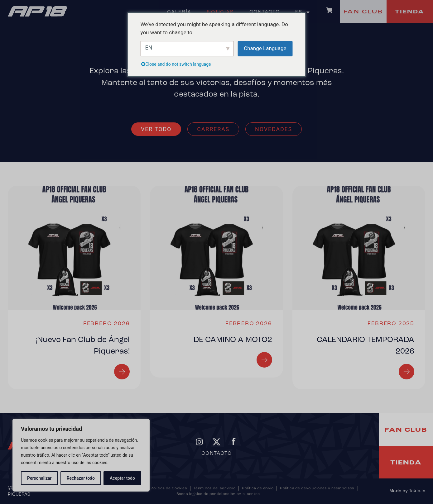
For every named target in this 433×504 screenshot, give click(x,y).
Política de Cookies (169, 488)
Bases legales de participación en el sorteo (218, 494)
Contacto (265, 12)
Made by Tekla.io (407, 491)
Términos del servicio (214, 488)
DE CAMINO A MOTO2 (233, 340)
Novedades (274, 129)
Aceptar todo (122, 478)
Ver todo (156, 129)
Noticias (220, 12)
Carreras (213, 129)
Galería (179, 12)
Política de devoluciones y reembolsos (317, 488)
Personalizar (39, 478)
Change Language (265, 48)
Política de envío (258, 488)
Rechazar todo (81, 478)
